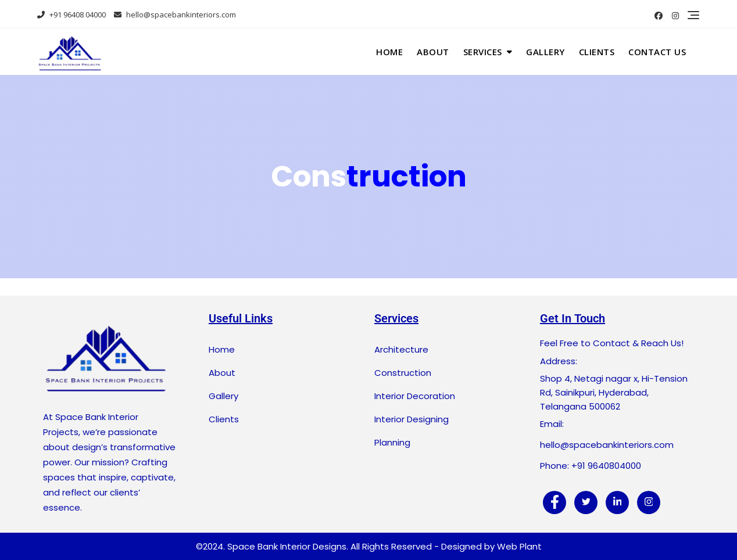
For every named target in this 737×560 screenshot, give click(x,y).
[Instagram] (649, 502)
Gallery (545, 52)
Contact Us (657, 52)
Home (389, 52)
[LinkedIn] (617, 502)
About (433, 52)
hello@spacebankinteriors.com (175, 15)
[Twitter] (586, 502)
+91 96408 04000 (71, 15)
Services (483, 52)
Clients (597, 52)
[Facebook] (554, 502)
